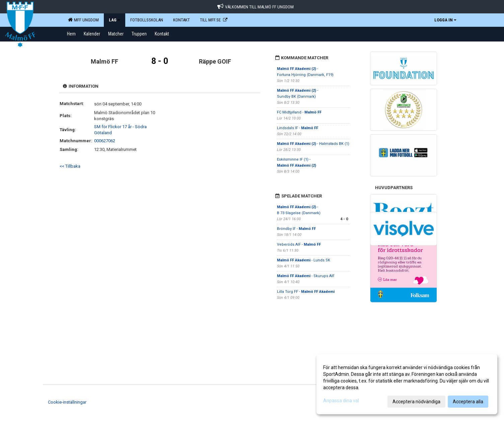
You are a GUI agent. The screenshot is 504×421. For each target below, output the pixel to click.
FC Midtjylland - (299, 112)
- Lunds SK (304, 260)
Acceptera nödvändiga (416, 402)
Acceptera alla (468, 402)
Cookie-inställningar (67, 402)
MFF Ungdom (83, 20)
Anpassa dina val (341, 401)
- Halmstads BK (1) (313, 144)
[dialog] (407, 384)
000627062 (105, 141)
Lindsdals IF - (298, 128)
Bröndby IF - (296, 229)
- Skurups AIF (306, 276)
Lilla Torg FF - (306, 292)
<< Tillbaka (70, 166)
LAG (115, 20)
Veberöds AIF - (299, 244)
